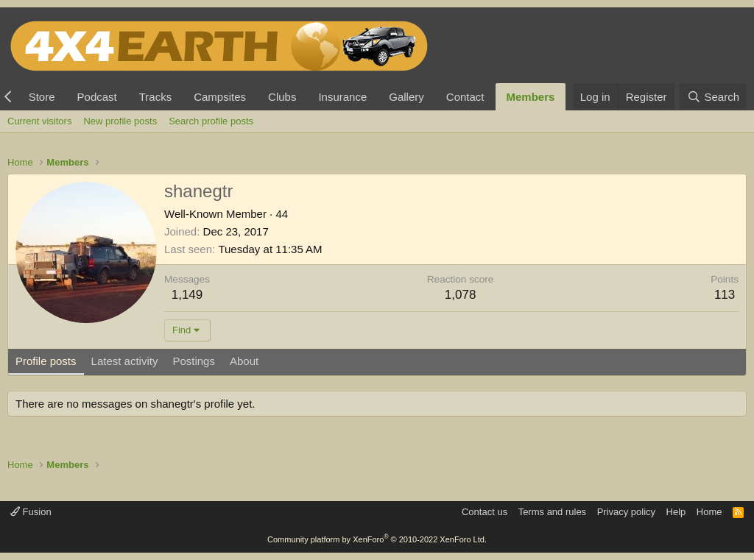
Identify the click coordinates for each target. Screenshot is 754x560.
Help (676, 512)
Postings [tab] (194, 361)
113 (725, 295)
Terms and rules (552, 512)
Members (531, 97)
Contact (465, 97)
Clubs (282, 97)
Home (709, 512)
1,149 (187, 295)
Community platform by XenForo (377, 539)
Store (42, 97)
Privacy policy (626, 512)
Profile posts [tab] (46, 361)
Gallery (406, 97)
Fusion (31, 512)
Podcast (97, 97)
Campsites (220, 97)
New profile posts (120, 121)
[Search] (713, 97)
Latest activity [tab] (125, 361)
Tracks (155, 97)
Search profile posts (211, 121)
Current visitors (39, 121)
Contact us (485, 512)
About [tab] (244, 361)
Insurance (342, 97)
